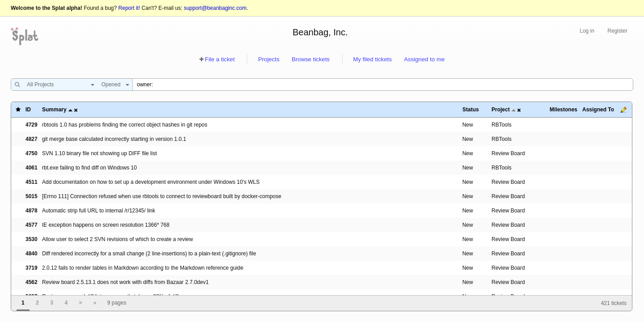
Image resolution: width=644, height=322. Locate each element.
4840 (32, 254)
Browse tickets (311, 59)
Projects (269, 59)
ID (28, 110)
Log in (587, 31)
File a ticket (220, 59)
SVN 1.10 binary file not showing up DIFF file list (100, 153)
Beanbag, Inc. (320, 32)
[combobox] (58, 85)
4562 (32, 282)
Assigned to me (424, 59)
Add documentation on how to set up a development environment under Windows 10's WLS (151, 182)
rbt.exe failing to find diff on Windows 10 (89, 168)
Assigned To (598, 110)
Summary (54, 110)
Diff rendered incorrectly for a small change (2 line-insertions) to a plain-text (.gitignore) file (149, 254)
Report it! (129, 8)
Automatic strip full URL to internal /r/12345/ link (99, 211)
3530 (32, 239)
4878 (32, 211)
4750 (32, 153)
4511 (32, 182)
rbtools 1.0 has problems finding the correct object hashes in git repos (125, 125)
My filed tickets (373, 59)
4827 (32, 139)
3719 (32, 268)
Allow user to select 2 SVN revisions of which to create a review (117, 239)
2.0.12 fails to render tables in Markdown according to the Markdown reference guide (143, 268)
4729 (32, 125)
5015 (32, 196)
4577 (32, 225)
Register (617, 31)
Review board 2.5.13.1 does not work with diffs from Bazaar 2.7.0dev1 (125, 282)
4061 (32, 168)
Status (471, 110)
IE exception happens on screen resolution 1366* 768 (106, 225)
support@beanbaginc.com (215, 8)
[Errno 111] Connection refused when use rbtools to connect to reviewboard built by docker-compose (162, 196)
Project (501, 110)
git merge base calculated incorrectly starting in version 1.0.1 (114, 139)
